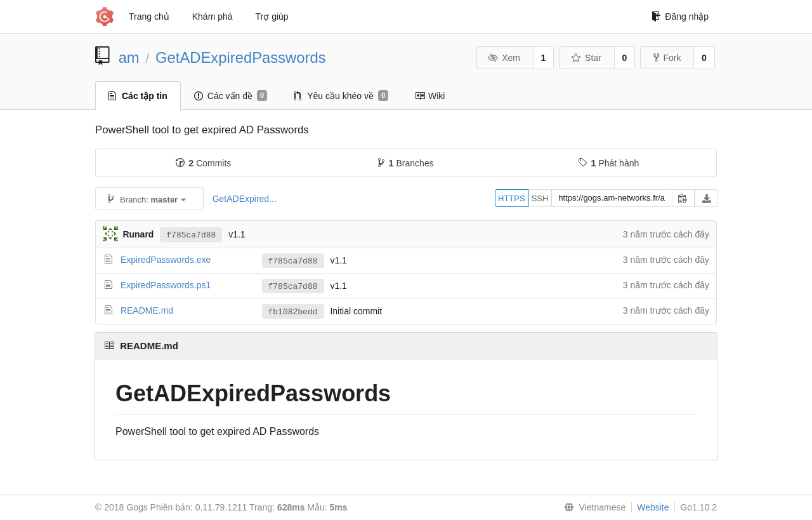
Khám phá (213, 17)
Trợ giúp (272, 17)
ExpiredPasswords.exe (166, 260)
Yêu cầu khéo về (341, 96)
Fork (667, 58)
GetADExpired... (245, 199)
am (129, 57)
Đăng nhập (680, 17)
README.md (147, 310)
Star (586, 58)
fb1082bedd (293, 312)
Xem (504, 58)
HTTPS (512, 198)
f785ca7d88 (191, 234)
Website (653, 507)
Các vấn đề (231, 96)
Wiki (430, 96)
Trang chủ (149, 17)
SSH (540, 198)
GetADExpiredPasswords (240, 57)
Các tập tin (138, 96)
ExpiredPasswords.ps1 (166, 285)
